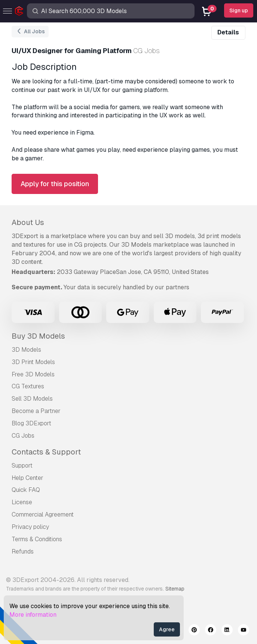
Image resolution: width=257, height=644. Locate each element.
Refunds (23, 551)
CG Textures (28, 386)
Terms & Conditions (37, 539)
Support (22, 466)
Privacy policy (30, 527)
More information (33, 615)
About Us (28, 222)
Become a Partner (36, 411)
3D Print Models (33, 362)
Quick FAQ (26, 490)
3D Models (26, 350)
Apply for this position (55, 184)
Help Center (27, 478)
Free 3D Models (33, 374)
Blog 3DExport (31, 423)
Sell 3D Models (32, 399)
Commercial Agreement (43, 514)
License (22, 502)
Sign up (239, 10)
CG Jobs (23, 436)
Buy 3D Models (38, 336)
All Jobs (30, 32)
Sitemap (175, 589)
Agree (167, 629)
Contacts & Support (46, 452)
